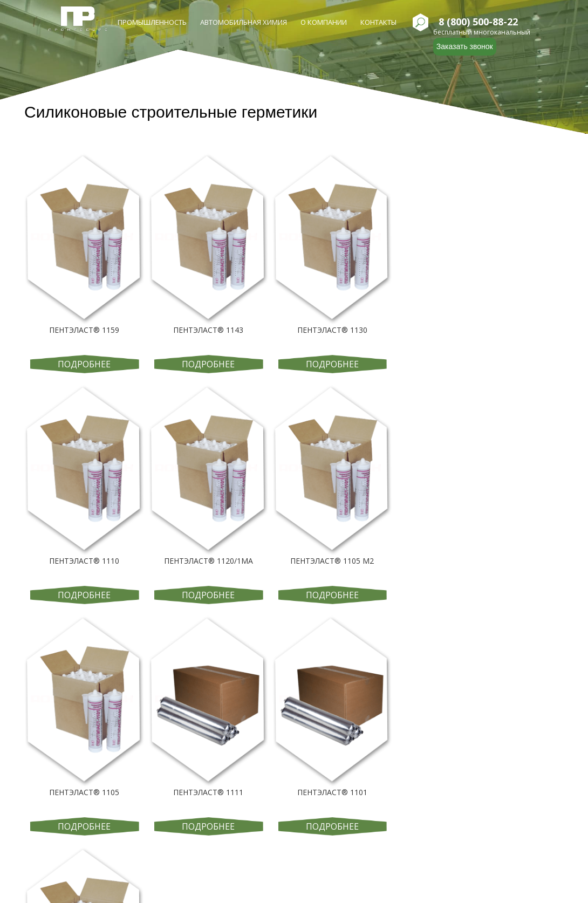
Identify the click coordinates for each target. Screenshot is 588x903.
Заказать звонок (465, 46)
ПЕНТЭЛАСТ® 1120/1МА (208, 561)
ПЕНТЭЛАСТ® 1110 (84, 561)
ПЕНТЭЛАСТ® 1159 (84, 330)
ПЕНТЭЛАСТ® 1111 (208, 792)
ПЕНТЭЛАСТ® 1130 (332, 330)
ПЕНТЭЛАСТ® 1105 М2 (332, 561)
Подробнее (84, 364)
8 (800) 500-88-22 (478, 22)
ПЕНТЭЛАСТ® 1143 (208, 330)
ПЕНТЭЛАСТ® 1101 (332, 792)
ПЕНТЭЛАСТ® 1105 (84, 792)
